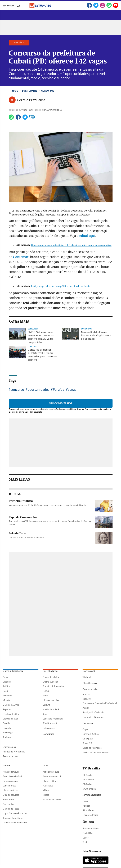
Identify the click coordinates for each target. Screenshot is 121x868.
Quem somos (9, 747)
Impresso (88, 723)
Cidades (7, 682)
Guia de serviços (11, 795)
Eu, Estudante (50, 671)
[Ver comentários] (32, 119)
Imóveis (86, 694)
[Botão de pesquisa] (18, 6)
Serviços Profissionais (93, 712)
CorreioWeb (89, 671)
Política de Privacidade (14, 752)
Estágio (46, 691)
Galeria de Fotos (11, 809)
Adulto (86, 708)
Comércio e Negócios (93, 717)
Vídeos (46, 790)
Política (6, 686)
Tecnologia (8, 732)
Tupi (85, 842)
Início (15, 91)
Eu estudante (30, 91)
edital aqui (87, 236)
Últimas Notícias (51, 700)
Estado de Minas (91, 828)
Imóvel (7, 766)
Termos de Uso (10, 756)
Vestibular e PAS (51, 709)
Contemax (21, 257)
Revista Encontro (92, 795)
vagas (72, 389)
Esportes (7, 709)
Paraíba (59, 389)
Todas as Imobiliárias (13, 818)
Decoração (8, 804)
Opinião (7, 723)
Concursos (48, 91)
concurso (17, 389)
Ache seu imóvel (11, 772)
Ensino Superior (50, 682)
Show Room (9, 799)
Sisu (45, 714)
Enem (45, 696)
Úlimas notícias (10, 790)
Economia (8, 696)
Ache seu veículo (51, 772)
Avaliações (48, 786)
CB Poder (87, 784)
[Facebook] (89, 7)
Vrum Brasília (89, 789)
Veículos (87, 699)
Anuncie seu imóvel (12, 776)
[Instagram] (102, 7)
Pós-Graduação (50, 723)
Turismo (7, 737)
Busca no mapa (10, 781)
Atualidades (88, 810)
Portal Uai (88, 833)
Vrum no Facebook (52, 799)
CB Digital (88, 739)
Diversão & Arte (11, 705)
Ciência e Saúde (11, 719)
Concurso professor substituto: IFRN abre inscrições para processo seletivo (71, 245)
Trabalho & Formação (53, 686)
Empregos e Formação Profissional (100, 703)
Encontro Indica (90, 815)
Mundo (6, 700)
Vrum (46, 766)
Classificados (90, 683)
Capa (5, 677)
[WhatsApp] (109, 7)
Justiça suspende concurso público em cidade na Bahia (60, 286)
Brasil (6, 691)
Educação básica (51, 677)
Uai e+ (86, 838)
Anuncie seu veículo (52, 776)
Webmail (87, 677)
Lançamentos (9, 786)
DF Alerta (87, 775)
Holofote (7, 728)
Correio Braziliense (13, 671)
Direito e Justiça (11, 714)
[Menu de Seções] (9, 6)
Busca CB (87, 743)
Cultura (46, 705)
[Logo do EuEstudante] (43, 6)
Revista (86, 806)
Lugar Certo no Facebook (15, 813)
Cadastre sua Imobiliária (15, 823)
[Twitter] (96, 7)
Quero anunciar (90, 689)
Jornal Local (88, 780)
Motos (46, 795)
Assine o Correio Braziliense (96, 752)
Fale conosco (49, 728)
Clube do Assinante (92, 748)
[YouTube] (116, 7)
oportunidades (38, 389)
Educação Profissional (53, 719)
